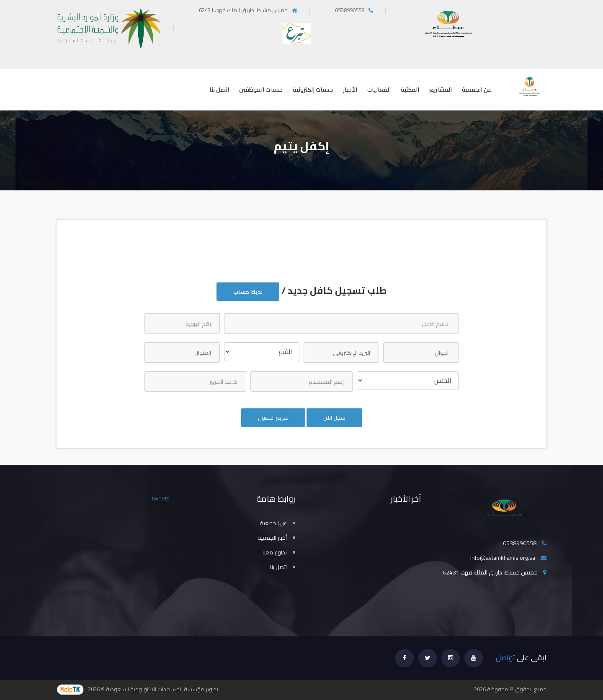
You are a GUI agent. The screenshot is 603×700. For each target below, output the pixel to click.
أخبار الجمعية (272, 538)
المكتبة (410, 90)
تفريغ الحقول (273, 418)
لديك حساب (248, 292)
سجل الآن (334, 418)
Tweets (160, 498)
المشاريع (441, 90)
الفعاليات (379, 90)
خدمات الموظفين (261, 90)
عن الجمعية (477, 90)
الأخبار (350, 90)
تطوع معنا (275, 552)
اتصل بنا (219, 90)
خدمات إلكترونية (313, 90)
